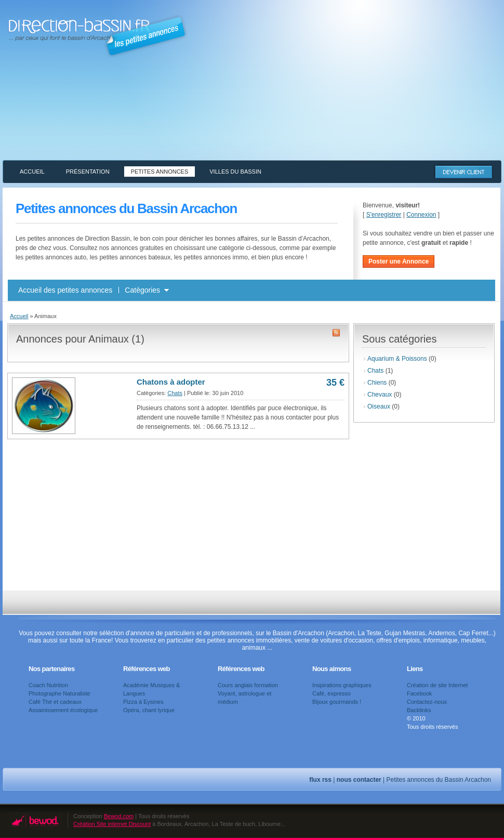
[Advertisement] (387, 87)
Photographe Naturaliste (59, 693)
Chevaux (380, 395)
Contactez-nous (427, 702)
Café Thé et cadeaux (55, 702)
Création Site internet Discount (112, 824)
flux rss (320, 780)
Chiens (377, 383)
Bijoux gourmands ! (337, 702)
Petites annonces (160, 172)
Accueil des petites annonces (65, 290)
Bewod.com (119, 816)
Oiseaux (379, 406)
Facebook (419, 693)
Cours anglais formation (248, 685)
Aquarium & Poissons (397, 359)
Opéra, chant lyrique (149, 710)
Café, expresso (331, 693)
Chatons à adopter (171, 382)
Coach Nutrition (48, 685)
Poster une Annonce (399, 261)
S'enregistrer (384, 215)
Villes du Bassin (235, 172)
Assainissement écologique (63, 710)
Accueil (32, 172)
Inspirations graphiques (342, 685)
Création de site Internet (437, 685)
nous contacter (359, 780)
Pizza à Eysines (143, 702)
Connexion (421, 215)
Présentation (88, 172)
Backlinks (419, 710)
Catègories (142, 290)
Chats (175, 393)
